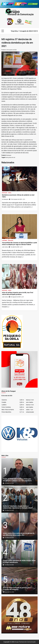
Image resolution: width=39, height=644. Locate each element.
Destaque (9, 155)
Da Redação (5, 199)
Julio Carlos (5, 247)
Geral (10, 193)
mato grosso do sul (10, 157)
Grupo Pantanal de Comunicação (25, 642)
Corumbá (5, 241)
